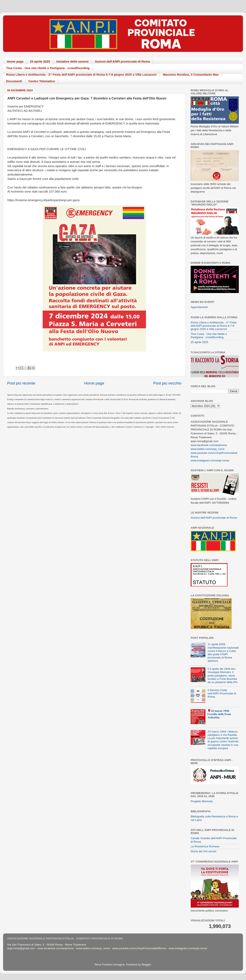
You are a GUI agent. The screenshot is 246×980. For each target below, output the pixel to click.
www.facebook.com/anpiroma (209, 445)
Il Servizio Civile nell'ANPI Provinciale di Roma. (222, 693)
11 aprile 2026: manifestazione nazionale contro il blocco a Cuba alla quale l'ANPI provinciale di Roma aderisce (223, 653)
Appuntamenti (199, 307)
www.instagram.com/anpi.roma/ (210, 460)
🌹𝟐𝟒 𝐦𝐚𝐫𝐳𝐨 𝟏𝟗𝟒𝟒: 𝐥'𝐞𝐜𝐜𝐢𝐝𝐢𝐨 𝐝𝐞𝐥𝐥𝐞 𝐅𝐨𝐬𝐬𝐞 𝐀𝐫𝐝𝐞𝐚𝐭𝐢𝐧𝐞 (219, 714)
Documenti (14, 81)
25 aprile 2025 (40, 61)
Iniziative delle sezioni (72, 61)
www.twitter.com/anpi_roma (207, 449)
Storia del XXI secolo (203, 851)
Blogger (146, 965)
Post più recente (21, 383)
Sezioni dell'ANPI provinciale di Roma (122, 61)
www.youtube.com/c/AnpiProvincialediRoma (139, 948)
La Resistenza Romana (205, 846)
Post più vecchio (167, 383)
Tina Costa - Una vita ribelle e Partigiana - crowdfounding (48, 68)
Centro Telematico (42, 81)
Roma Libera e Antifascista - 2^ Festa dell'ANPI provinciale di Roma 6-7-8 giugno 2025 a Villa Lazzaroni (81, 75)
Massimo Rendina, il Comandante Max (191, 75)
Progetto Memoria (202, 801)
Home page (15, 61)
